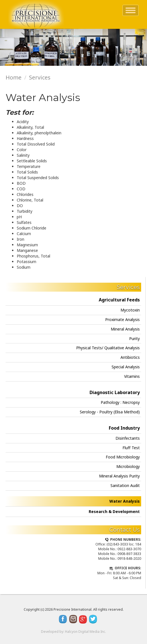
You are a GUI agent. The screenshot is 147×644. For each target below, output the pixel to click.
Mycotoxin (130, 310)
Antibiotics (130, 357)
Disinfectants (128, 438)
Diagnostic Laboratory (115, 392)
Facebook (63, 619)
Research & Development (114, 511)
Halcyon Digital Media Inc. (85, 632)
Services (40, 77)
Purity (134, 339)
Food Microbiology (123, 457)
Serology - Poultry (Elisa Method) (110, 412)
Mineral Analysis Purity (119, 476)
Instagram (73, 619)
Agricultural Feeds (119, 300)
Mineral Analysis (125, 329)
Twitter (93, 619)
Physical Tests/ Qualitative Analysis (108, 348)
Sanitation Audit (125, 485)
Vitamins (132, 376)
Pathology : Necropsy (120, 402)
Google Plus (83, 619)
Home (14, 77)
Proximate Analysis (122, 319)
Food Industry (124, 428)
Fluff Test (131, 448)
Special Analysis (126, 367)
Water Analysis (125, 501)
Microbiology (128, 466)
